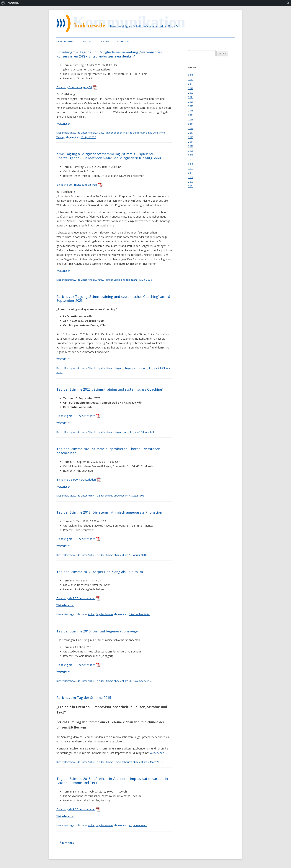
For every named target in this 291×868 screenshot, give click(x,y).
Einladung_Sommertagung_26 (74, 87)
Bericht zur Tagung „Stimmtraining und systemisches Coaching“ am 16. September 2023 (113, 299)
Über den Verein (66, 41)
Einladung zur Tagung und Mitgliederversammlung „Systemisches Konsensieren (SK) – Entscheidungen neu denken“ (109, 54)
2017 (191, 115)
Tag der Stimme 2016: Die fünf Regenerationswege (97, 631)
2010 (191, 146)
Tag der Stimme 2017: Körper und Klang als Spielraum (100, 572)
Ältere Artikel (66, 843)
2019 (191, 106)
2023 (191, 88)
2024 (191, 84)
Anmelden (13, 3)
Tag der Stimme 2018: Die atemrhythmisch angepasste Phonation (109, 512)
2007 (191, 160)
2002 (191, 182)
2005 (191, 168)
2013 (191, 133)
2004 (191, 173)
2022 (191, 93)
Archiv (105, 41)
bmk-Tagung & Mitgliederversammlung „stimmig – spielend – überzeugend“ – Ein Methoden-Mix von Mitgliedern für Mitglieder (109, 156)
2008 (191, 155)
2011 (191, 142)
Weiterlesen (65, 124)
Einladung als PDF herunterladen (76, 416)
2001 (191, 186)
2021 (191, 97)
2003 (191, 177)
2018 (191, 111)
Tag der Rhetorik (137, 133)
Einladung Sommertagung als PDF (77, 185)
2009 (191, 151)
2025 (191, 79)
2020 (191, 102)
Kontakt (88, 41)
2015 (191, 124)
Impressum (123, 41)
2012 (191, 137)
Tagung (61, 137)
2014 (191, 128)
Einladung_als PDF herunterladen (76, 480)
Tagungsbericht (134, 368)
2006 (191, 164)
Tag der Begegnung (116, 133)
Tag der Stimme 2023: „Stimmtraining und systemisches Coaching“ (110, 389)
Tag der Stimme (157, 133)
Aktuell (91, 133)
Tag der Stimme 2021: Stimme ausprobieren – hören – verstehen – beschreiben (110, 451)
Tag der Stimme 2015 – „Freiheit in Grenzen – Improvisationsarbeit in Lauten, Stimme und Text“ (112, 781)
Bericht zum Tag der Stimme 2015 (84, 698)
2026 (191, 75)
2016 (191, 119)
